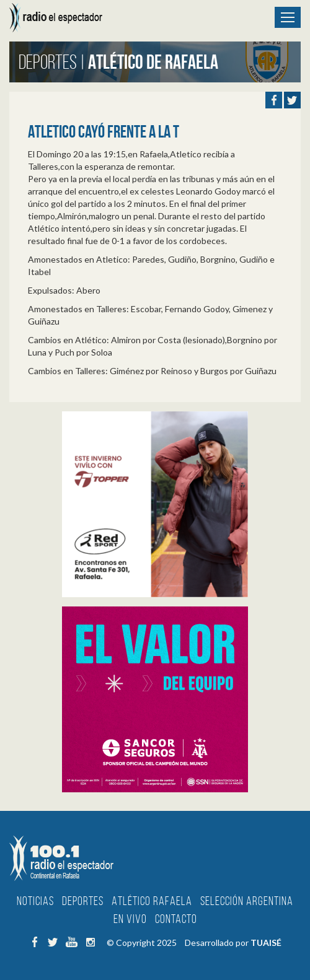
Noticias (35, 901)
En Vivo (130, 919)
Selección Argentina (247, 901)
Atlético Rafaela (152, 901)
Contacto (176, 919)
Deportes (83, 901)
